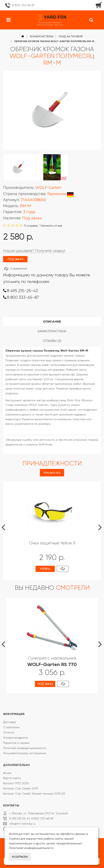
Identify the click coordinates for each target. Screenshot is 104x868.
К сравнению (19, 269)
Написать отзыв (51, 226)
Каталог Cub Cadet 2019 (20, 788)
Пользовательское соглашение (25, 753)
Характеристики (52, 331)
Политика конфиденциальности (25, 748)
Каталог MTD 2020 (16, 783)
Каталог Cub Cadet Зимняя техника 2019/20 (34, 794)
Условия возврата (15, 738)
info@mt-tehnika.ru (22, 824)
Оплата (9, 732)
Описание (52, 322)
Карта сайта (12, 778)
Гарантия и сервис (16, 743)
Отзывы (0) (52, 341)
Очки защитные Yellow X (52, 543)
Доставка (10, 722)
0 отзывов (31, 226)
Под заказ (45, 684)
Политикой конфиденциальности (31, 848)
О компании (11, 727)
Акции (7, 773)
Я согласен (20, 857)
